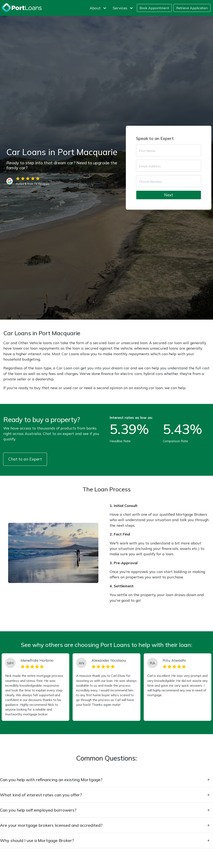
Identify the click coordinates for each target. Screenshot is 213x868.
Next (169, 195)
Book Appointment (154, 8)
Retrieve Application (192, 8)
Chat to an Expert (25, 459)
